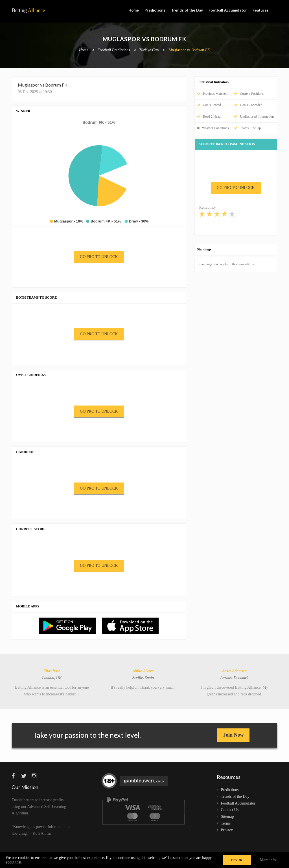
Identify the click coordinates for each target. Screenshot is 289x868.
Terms (226, 823)
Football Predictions (114, 50)
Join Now (234, 735)
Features (261, 10)
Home (134, 10)
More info (268, 860)
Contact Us (230, 810)
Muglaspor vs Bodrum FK (190, 50)
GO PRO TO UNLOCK (99, 257)
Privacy (227, 830)
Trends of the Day (187, 10)
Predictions (155, 10)
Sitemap (227, 817)
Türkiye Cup (149, 50)
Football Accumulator (228, 10)
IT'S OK (237, 860)
